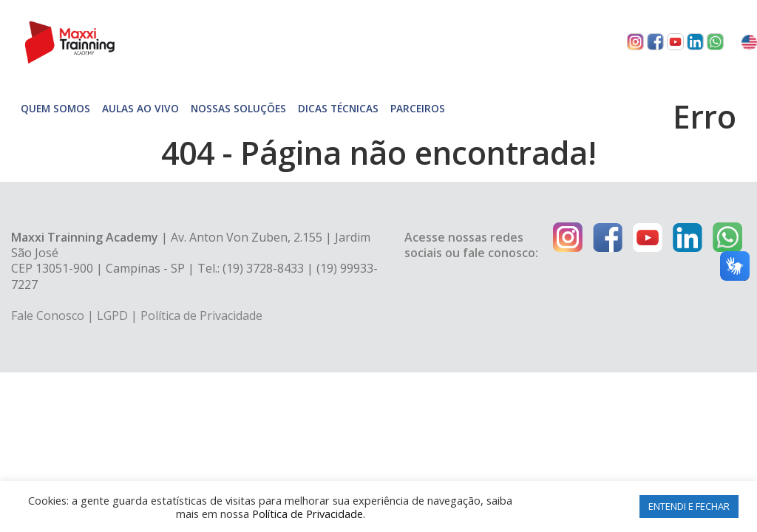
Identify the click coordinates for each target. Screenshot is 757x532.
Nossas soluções (238, 108)
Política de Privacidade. (309, 514)
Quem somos (55, 108)
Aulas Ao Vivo (140, 108)
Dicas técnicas (338, 108)
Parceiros (418, 108)
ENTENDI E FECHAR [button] (689, 506)
